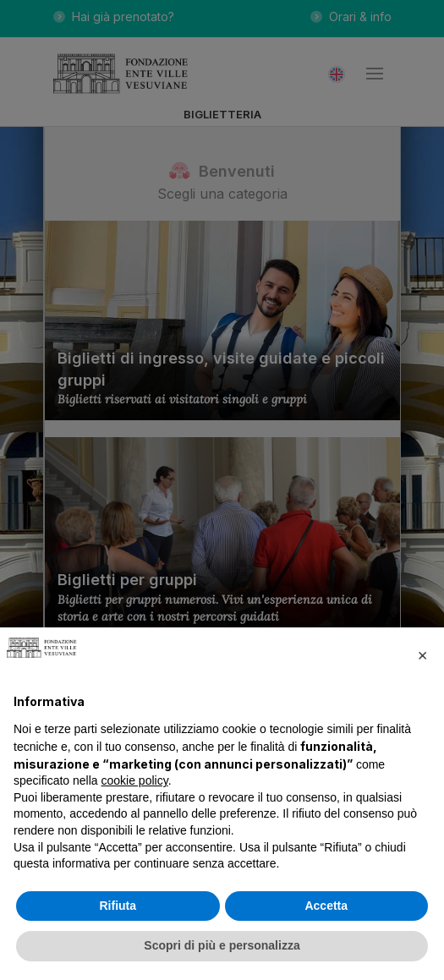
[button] (422, 654)
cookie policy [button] (135, 780)
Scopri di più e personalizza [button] (222, 945)
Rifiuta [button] (118, 906)
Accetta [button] (326, 906)
